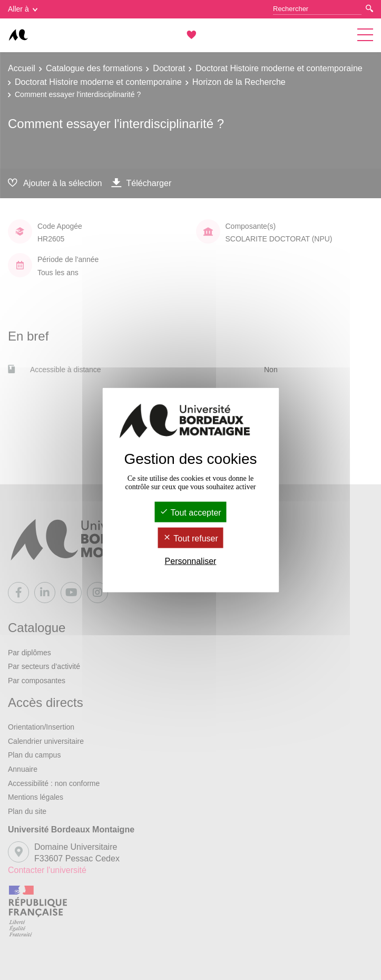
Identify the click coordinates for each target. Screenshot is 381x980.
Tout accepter (190, 512)
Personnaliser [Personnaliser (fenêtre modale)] (191, 561)
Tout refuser (190, 538)
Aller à (23, 9)
